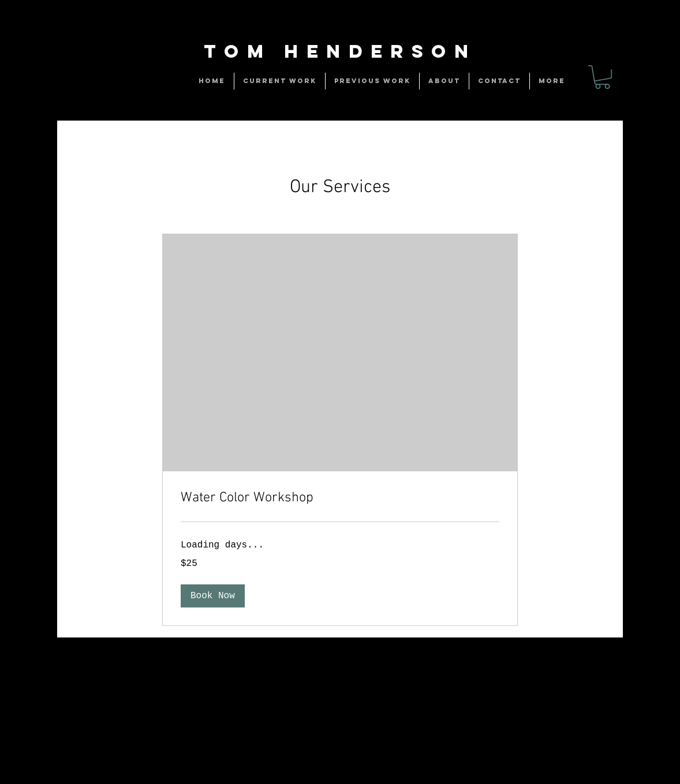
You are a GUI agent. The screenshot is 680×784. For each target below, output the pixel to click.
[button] (213, 596)
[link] (602, 77)
